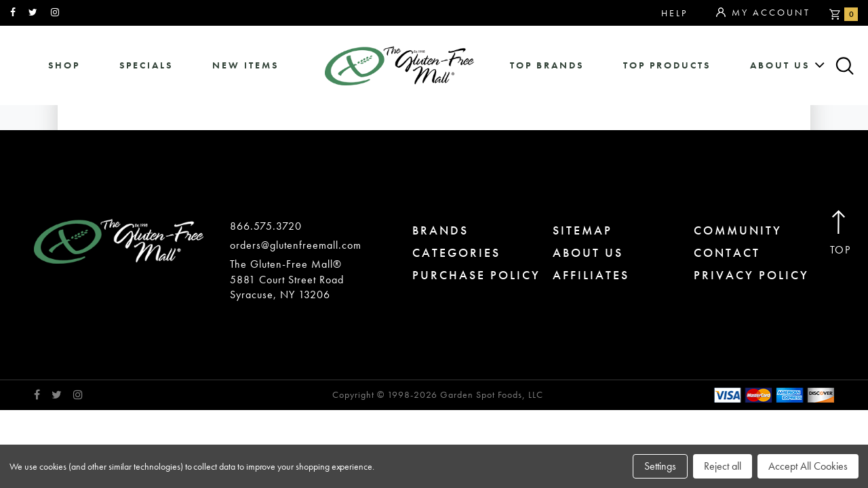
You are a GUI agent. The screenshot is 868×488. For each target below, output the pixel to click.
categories (456, 252)
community (738, 230)
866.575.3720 (266, 226)
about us (780, 65)
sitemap (583, 230)
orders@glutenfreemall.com (296, 245)
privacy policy (751, 275)
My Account (763, 13)
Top (841, 233)
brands (440, 230)
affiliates (591, 275)
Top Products (667, 65)
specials (146, 65)
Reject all (723, 466)
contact (727, 252)
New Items (245, 65)
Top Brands (547, 65)
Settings (660, 466)
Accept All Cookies (808, 466)
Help (674, 13)
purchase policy (476, 275)
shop (64, 65)
